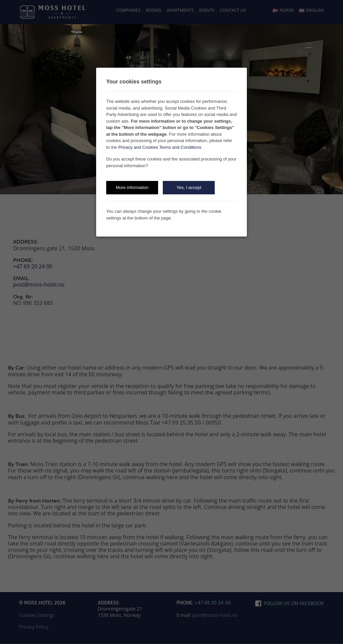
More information (132, 187)
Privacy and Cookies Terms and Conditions (160, 147)
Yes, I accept (189, 187)
